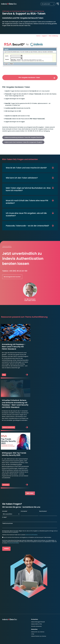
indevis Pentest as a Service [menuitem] (39, 586)
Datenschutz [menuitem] (13, 624)
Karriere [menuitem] (34, 607)
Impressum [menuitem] (5, 624)
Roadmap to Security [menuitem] (8, 603)
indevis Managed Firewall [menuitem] (38, 572)
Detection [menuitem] (34, 579)
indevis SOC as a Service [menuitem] (38, 582)
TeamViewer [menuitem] (6, 608)
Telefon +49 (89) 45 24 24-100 (15, 271)
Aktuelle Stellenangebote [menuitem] (38, 609)
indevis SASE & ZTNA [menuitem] (36, 574)
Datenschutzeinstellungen (10, 627)
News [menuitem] (33, 602)
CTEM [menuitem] (33, 584)
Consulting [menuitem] (6, 601)
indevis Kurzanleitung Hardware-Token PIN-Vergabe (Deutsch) (23, 137)
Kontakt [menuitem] (34, 612)
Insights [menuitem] (34, 595)
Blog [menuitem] (32, 597)
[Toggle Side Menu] (58, 4)
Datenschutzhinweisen (32, 485)
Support (44, 36)
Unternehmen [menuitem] (7, 611)
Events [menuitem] (33, 600)
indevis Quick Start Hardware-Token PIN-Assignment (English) (23, 142)
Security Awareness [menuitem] (36, 576)
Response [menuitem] (5, 595)
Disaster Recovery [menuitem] (7, 597)
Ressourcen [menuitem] (34, 604)
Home (38, 36)
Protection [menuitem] (35, 569)
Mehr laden (30, 443)
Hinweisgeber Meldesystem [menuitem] (10, 629)
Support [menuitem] (5, 606)
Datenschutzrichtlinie (13, 493)
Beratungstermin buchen (12, 277)
